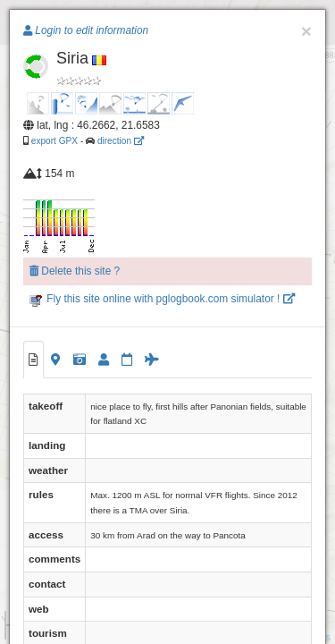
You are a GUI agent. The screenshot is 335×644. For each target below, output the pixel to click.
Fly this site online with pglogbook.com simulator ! (162, 299)
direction (121, 141)
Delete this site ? (75, 271)
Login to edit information (86, 30)
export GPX (54, 141)
